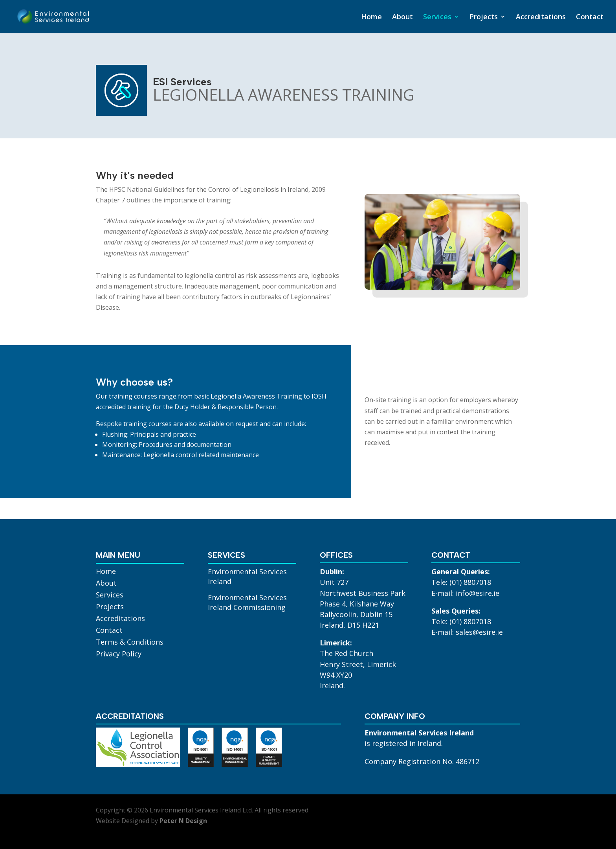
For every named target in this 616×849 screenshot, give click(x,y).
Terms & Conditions (130, 643)
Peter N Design (183, 821)
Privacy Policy (119, 655)
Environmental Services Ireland (247, 576)
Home (371, 17)
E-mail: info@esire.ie (465, 593)
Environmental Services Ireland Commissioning (247, 602)
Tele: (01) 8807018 (461, 582)
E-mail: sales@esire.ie (467, 632)
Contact (590, 17)
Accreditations (541, 17)
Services (437, 17)
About (402, 17)
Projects (484, 17)
